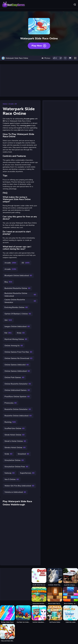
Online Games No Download (18, 358)
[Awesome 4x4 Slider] (39, 596)
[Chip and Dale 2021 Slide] (7, 633)
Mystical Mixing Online (16, 339)
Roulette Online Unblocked (18, 416)
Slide (8, 454)
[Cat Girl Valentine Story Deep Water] (39, 614)
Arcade (11, 104)
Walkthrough (18, 505)
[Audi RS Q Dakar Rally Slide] (71, 577)
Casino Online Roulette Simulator (20, 301)
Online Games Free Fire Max (18, 352)
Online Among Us (14, 346)
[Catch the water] (71, 614)
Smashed (23, 454)
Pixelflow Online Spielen (17, 397)
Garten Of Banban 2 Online (18, 314)
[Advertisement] (39, 80)
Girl (8, 320)
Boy (8, 282)
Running (10, 422)
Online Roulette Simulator (18, 384)
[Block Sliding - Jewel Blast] (71, 596)
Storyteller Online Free (16, 467)
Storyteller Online (14, 460)
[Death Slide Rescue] (39, 577)
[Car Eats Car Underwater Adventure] (23, 614)
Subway (10, 473)
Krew (21, 333)
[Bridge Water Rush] (7, 614)
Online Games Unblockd (17, 365)
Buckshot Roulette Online (17, 288)
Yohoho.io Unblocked (15, 492)
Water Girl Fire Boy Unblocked (19, 486)
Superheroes (27, 473)
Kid (8, 333)
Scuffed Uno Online (15, 428)
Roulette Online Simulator (18, 409)
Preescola (11, 403)
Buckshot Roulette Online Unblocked (20, 295)
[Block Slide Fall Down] (55, 596)
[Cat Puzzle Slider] (55, 614)
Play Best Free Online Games (14, 5)
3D (16, 104)
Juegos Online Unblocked (17, 326)
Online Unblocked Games (17, 390)
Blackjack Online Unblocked (18, 276)
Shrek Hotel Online (15, 435)
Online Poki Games (14, 377)
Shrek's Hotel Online (15, 441)
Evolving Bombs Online (16, 307)
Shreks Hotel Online (15, 448)
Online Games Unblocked (17, 371)
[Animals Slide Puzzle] (55, 577)
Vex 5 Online (12, 479)
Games (5, 104)
